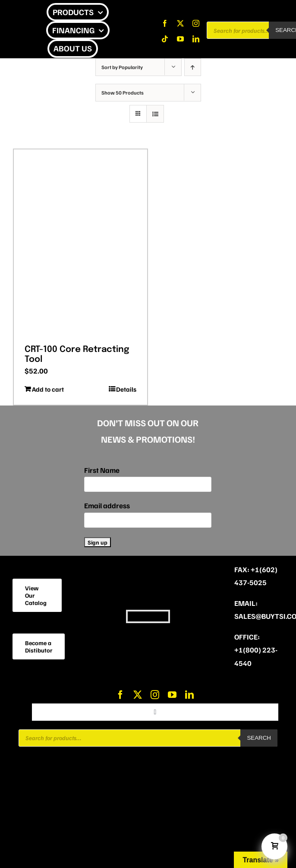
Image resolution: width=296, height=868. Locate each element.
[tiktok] (165, 39)
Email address (107, 505)
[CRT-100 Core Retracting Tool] (80, 244)
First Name (102, 470)
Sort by (122, 67)
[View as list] (155, 114)
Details (126, 389)
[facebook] (165, 23)
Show (123, 93)
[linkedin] (196, 39)
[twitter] (180, 23)
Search (259, 738)
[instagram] (196, 23)
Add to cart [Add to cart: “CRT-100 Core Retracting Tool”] (48, 389)
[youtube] (180, 39)
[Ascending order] (193, 67)
